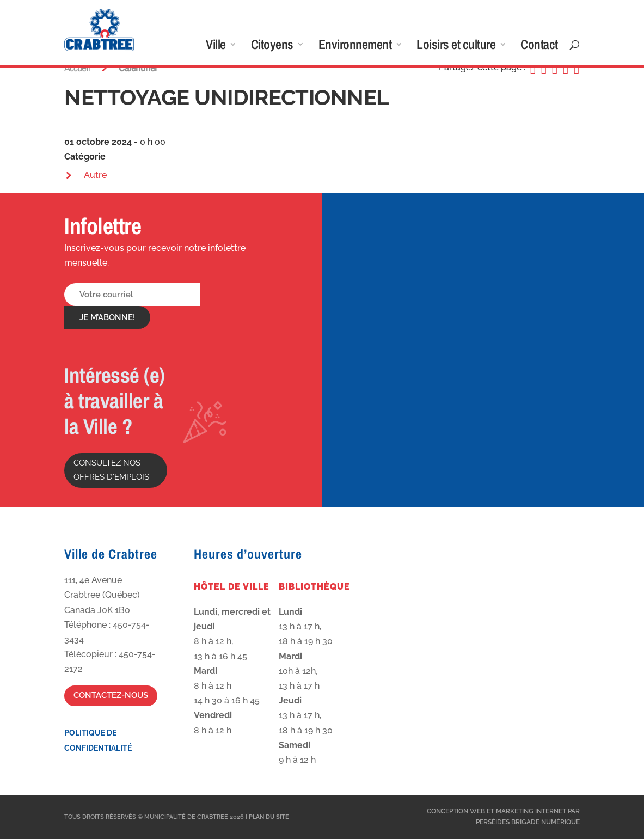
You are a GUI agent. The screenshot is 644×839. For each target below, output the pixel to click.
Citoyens (272, 47)
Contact (539, 47)
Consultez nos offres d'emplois (111, 470)
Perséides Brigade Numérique (528, 822)
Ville (216, 47)
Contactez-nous (111, 695)
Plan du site (269, 817)
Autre (95, 175)
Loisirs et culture (456, 47)
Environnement (355, 47)
